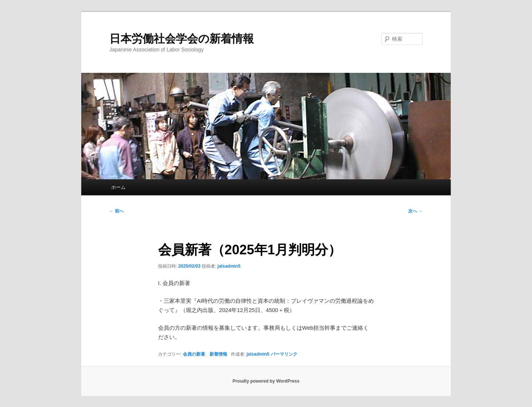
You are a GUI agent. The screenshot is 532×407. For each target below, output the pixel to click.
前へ (117, 211)
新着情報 (218, 354)
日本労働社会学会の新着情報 (182, 39)
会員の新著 (194, 354)
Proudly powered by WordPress (266, 381)
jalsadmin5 (229, 266)
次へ (415, 211)
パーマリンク (284, 354)
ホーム (118, 187)
